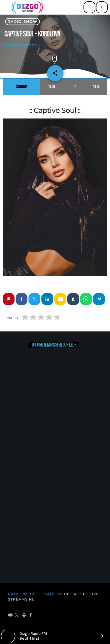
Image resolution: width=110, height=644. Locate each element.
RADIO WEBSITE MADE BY (35, 594)
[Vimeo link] (26, 7)
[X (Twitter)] (17, 616)
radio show (22, 22)
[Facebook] (31, 616)
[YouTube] (10, 616)
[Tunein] (24, 616)
